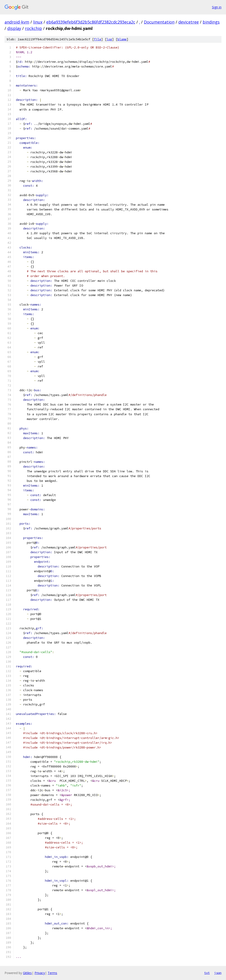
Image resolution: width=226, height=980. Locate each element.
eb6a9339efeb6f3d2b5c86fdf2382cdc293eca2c (91, 22)
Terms (52, 973)
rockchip (33, 28)
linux (38, 22)
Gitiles (27, 973)
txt (207, 973)
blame (122, 39)
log (109, 39)
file (98, 39)
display (14, 28)
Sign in (217, 7)
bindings (211, 22)
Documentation (159, 22)
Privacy (40, 973)
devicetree (189, 22)
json (218, 973)
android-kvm (17, 22)
